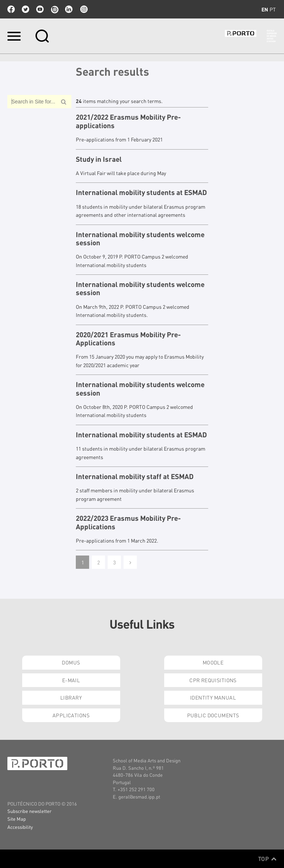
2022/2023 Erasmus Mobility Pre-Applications (128, 522)
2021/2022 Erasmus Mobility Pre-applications (128, 121)
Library (71, 697)
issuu (54, 9)
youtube (40, 9)
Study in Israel (99, 159)
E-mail (71, 680)
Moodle (213, 662)
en (265, 9)
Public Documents (213, 715)
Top (267, 859)
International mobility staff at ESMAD (135, 476)
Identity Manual (213, 697)
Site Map (17, 819)
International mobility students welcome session (140, 239)
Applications (71, 715)
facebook (11, 9)
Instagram (83, 9)
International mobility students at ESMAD (141, 192)
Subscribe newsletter (29, 811)
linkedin (69, 9)
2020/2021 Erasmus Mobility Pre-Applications (128, 339)
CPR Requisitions (213, 680)
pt (273, 9)
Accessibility (20, 827)
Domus (71, 662)
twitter (26, 9)
